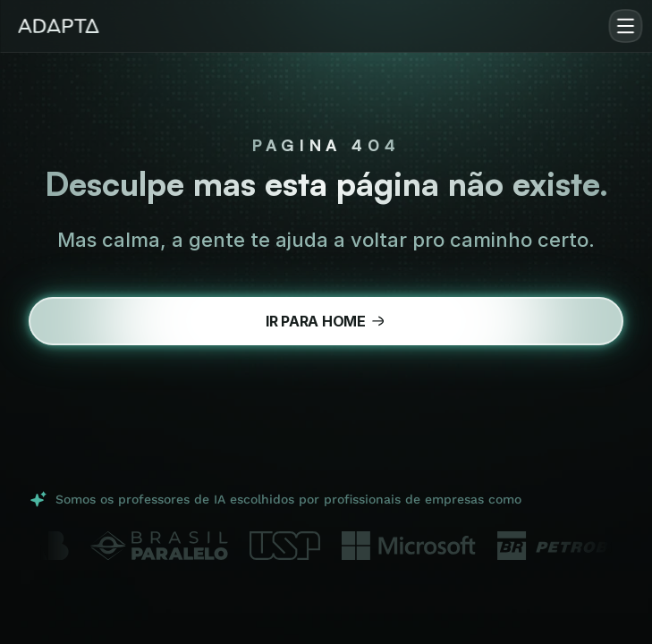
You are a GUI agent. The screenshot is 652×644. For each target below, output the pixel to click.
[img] (58, 26)
